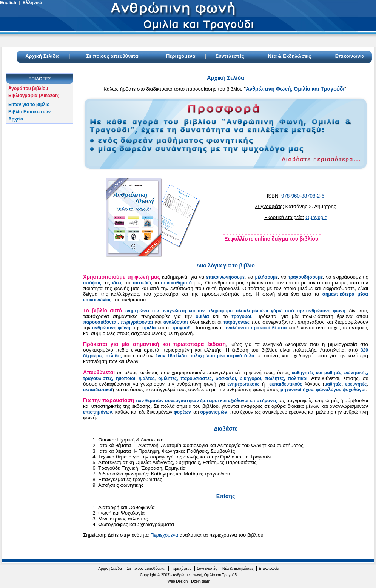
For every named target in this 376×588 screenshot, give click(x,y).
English (8, 3)
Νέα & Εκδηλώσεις (289, 56)
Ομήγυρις (316, 217)
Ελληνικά (32, 3)
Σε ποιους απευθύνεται (113, 56)
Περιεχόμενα (181, 56)
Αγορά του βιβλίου (28, 88)
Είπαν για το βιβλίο (29, 105)
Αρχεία (16, 119)
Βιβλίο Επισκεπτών (29, 112)
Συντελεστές (230, 56)
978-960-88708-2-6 (303, 196)
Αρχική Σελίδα (42, 56)
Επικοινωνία (350, 56)
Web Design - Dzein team (189, 581)
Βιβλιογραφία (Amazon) (34, 96)
